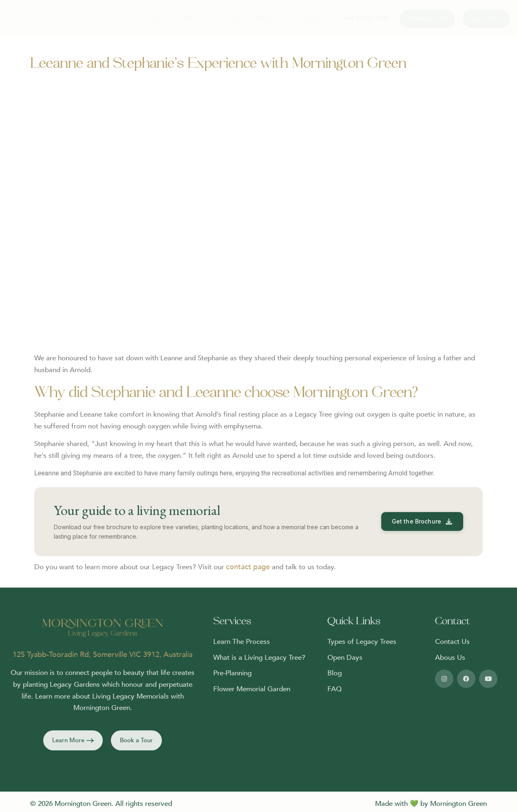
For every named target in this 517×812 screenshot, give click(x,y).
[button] (73, 741)
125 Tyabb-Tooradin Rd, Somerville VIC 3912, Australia (103, 655)
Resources (274, 18)
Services (156, 18)
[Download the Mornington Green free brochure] (422, 521)
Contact (313, 18)
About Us (196, 18)
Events (235, 18)
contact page (248, 567)
